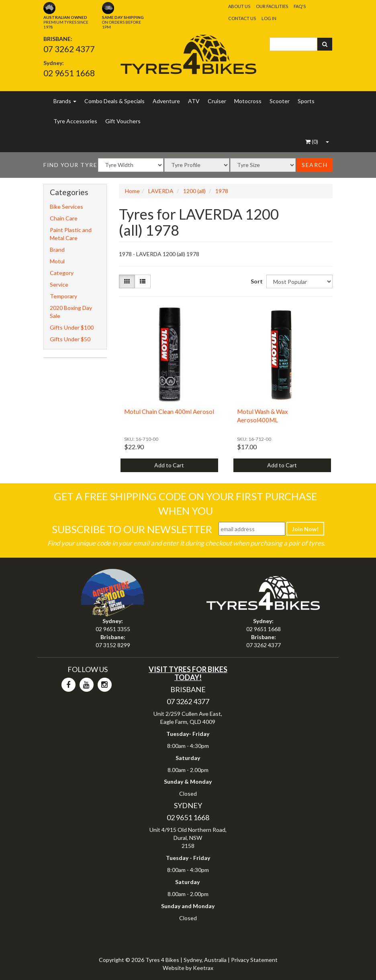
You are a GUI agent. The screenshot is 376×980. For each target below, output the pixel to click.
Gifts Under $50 (70, 339)
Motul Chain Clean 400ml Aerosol (169, 412)
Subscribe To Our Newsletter (132, 529)
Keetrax (203, 968)
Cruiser (217, 101)
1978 (222, 191)
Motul (57, 261)
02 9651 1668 (69, 73)
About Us (239, 6)
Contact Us (242, 18)
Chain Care (64, 218)
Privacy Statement (254, 960)
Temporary (63, 296)
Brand (57, 250)
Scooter (280, 101)
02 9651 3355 (113, 629)
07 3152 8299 (113, 645)
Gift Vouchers (123, 121)
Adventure (166, 101)
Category (62, 273)
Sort (255, 281)
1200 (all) (194, 191)
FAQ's (300, 6)
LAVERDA (161, 191)
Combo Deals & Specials (114, 101)
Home (132, 191)
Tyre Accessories (75, 121)
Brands (65, 101)
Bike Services (66, 207)
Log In (269, 18)
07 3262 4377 (69, 49)
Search (315, 165)
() (312, 142)
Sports (306, 101)
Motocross (248, 101)
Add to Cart (169, 465)
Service (59, 284)
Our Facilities (272, 6)
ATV (194, 101)
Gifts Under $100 (72, 327)
